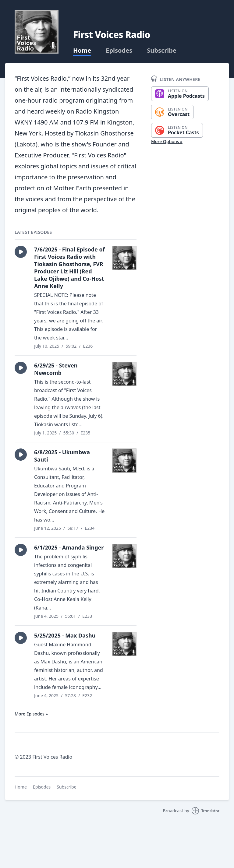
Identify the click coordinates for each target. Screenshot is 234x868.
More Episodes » (31, 714)
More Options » (167, 141)
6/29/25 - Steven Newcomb (56, 369)
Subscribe (162, 51)
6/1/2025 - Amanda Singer (69, 547)
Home (82, 51)
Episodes (119, 51)
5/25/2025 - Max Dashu (65, 635)
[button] (21, 252)
